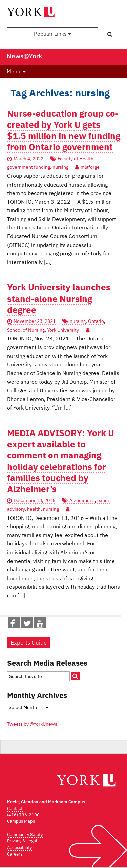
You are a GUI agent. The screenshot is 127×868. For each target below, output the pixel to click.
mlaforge (90, 167)
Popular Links (52, 34)
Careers (15, 854)
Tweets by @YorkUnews (32, 724)
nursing (60, 167)
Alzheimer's (82, 500)
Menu (14, 71)
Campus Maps (21, 821)
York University (63, 330)
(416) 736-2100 (23, 815)
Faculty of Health (76, 159)
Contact (15, 808)
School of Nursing (26, 330)
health (34, 509)
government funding (29, 167)
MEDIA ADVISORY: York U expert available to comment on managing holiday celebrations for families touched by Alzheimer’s (61, 461)
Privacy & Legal (22, 841)
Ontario (96, 321)
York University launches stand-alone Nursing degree (59, 299)
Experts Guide (29, 643)
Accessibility (19, 848)
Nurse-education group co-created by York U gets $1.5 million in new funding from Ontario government (64, 130)
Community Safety (25, 834)
